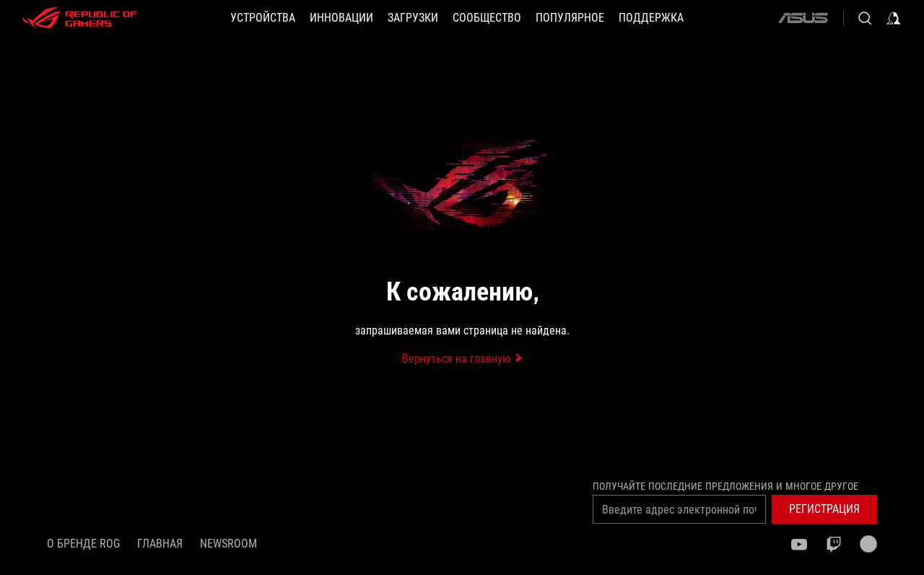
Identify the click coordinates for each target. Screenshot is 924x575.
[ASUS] (803, 18)
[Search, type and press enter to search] (865, 18)
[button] (263, 18)
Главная (160, 544)
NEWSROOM (228, 544)
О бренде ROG (83, 544)
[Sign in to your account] (894, 18)
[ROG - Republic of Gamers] (79, 18)
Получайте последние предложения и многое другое (725, 486)
